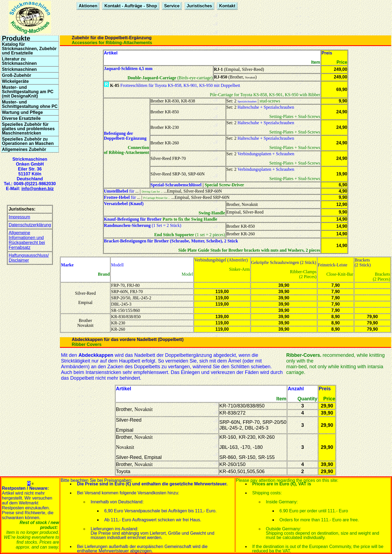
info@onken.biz (38, 189)
